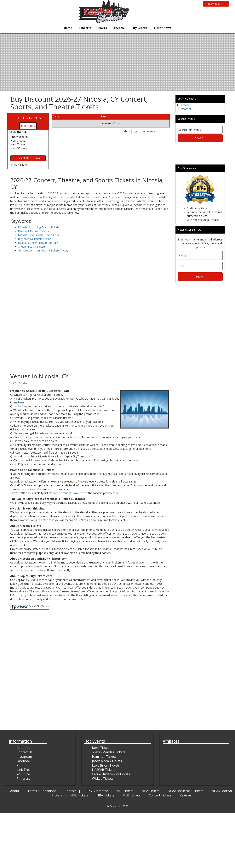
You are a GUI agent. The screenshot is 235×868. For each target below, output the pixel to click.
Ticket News (162, 28)
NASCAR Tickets (104, 770)
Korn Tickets (101, 748)
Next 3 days (18, 140)
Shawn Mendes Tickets (109, 752)
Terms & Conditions (42, 791)
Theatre (119, 28)
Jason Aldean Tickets (107, 761)
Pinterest (23, 779)
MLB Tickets (132, 795)
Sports (102, 28)
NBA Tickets (151, 791)
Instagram (24, 757)
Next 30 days (19, 148)
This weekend (19, 137)
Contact (70, 791)
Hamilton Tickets (104, 757)
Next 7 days (18, 144)
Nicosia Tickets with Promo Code (39, 235)
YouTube (23, 774)
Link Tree (24, 770)
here (21, 402)
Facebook (24, 761)
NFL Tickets (125, 791)
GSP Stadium (21, 383)
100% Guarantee (96, 791)
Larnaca (185, 105)
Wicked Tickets (103, 779)
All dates (19, 132)
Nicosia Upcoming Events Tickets (39, 227)
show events (139, 132)
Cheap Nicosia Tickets (32, 247)
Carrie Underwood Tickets (111, 774)
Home (68, 28)
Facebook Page (69, 493)
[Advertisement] (90, 342)
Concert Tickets (160, 795)
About (15, 791)
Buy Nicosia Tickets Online (35, 239)
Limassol (185, 109)
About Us (23, 748)
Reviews (186, 795)
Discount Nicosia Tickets (33, 231)
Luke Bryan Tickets (106, 765)
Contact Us (25, 752)
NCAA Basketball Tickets (186, 791)
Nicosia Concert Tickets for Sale (38, 243)
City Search (139, 28)
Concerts (85, 28)
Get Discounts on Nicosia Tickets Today (43, 250)
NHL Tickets (79, 795)
